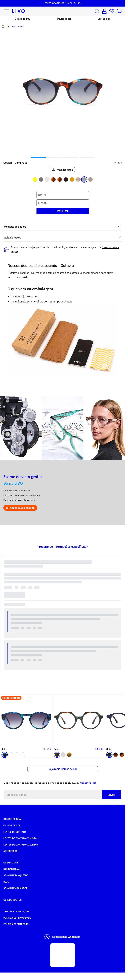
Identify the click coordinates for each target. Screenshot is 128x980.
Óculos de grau (23, 19)
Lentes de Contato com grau (21, 838)
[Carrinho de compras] (119, 11)
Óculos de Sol (12, 825)
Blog (6, 882)
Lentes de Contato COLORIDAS (21, 845)
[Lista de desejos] (112, 11)
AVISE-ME (63, 211)
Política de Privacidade (17, 918)
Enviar (112, 795)
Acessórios (10, 851)
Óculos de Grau (13, 819)
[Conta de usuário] (104, 11)
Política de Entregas (16, 924)
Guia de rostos (13, 900)
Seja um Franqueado (16, 875)
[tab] (38, 158)
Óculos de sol (64, 19)
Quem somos (11, 863)
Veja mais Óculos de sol (63, 769)
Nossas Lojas (12, 869)
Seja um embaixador (16, 888)
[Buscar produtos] (97, 11)
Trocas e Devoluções (16, 911)
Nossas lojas (104, 19)
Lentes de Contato (15, 832)
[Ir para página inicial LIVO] (19, 11)
